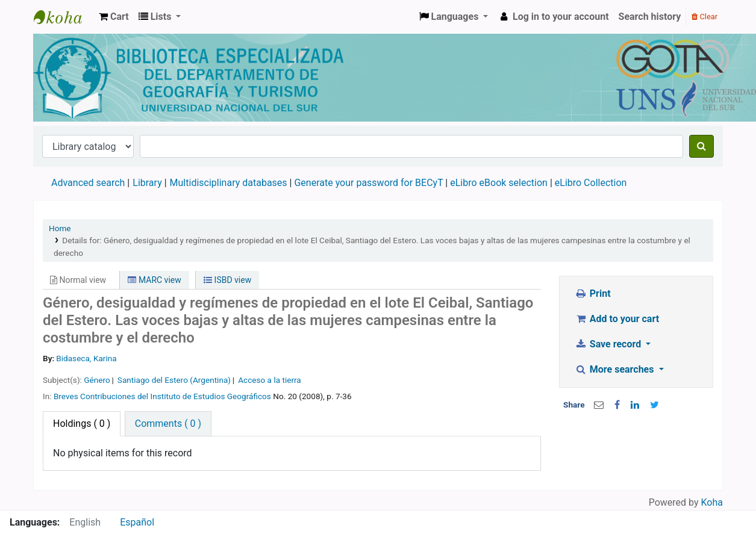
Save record (609, 344)
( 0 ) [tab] (82, 424)
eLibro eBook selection (500, 183)
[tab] (168, 424)
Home (60, 228)
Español (137, 522)
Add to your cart (617, 319)
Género (97, 380)
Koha (712, 502)
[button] (114, 17)
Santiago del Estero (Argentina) (174, 380)
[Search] (701, 146)
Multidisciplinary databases (230, 183)
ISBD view (227, 280)
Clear (704, 17)
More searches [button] (615, 369)
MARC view (154, 280)
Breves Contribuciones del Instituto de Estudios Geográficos (162, 396)
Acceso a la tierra (270, 380)
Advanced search (88, 183)
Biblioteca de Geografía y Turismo (64, 17)
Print (592, 293)
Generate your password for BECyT (368, 183)
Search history (650, 17)
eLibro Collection (591, 183)
